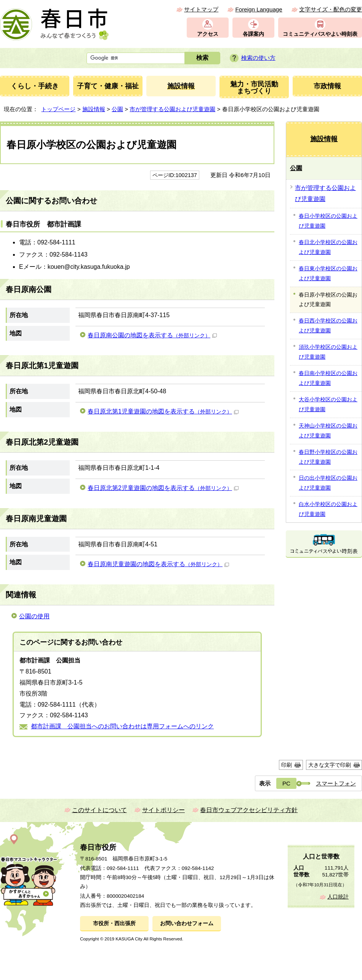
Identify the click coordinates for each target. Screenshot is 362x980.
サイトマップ (201, 9)
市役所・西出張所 (114, 923)
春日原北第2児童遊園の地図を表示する (163, 488)
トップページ (58, 109)
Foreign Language (259, 9)
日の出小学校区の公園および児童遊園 (328, 483)
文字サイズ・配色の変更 (331, 9)
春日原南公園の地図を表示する (152, 335)
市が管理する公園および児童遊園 (172, 109)
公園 (117, 109)
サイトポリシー (163, 810)
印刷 (287, 765)
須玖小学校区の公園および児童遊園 (328, 352)
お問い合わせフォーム (187, 923)
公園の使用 (34, 616)
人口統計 (338, 897)
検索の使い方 (258, 58)
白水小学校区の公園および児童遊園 (328, 509)
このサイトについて (99, 810)
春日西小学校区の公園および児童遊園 (328, 326)
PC (286, 783)
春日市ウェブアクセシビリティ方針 (249, 810)
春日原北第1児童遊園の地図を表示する (163, 411)
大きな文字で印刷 (330, 765)
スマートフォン (336, 783)
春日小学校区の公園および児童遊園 (328, 221)
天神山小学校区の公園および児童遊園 (328, 431)
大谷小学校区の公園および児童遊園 (328, 404)
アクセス (208, 34)
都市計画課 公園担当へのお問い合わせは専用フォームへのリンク (122, 726)
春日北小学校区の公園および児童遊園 (328, 247)
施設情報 (94, 109)
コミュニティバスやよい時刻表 (320, 34)
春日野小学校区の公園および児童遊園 (328, 457)
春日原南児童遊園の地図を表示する (158, 564)
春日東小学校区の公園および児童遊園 (328, 273)
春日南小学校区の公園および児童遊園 (328, 378)
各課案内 (253, 34)
